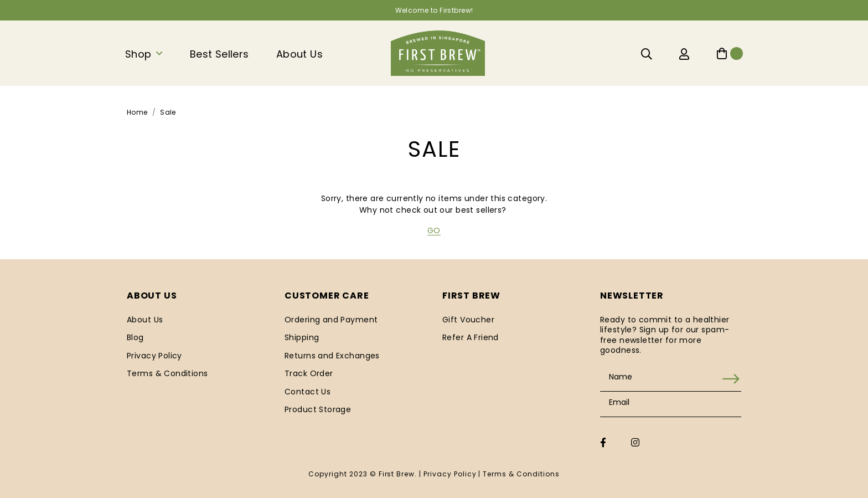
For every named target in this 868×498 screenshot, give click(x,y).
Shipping (302, 337)
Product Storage (318, 409)
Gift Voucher (468, 320)
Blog (135, 337)
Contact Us (308, 392)
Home (137, 112)
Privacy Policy (154, 356)
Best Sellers (219, 54)
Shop (138, 54)
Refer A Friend (471, 337)
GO (434, 230)
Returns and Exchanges (332, 356)
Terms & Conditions (167, 373)
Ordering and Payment (331, 320)
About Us (299, 54)
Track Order (309, 373)
